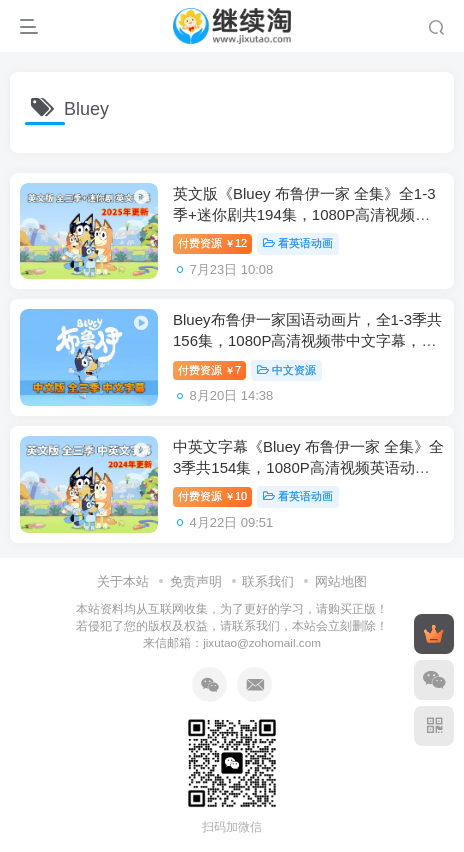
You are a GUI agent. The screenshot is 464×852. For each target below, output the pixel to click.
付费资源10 (212, 496)
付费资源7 (209, 370)
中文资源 (286, 370)
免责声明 (196, 581)
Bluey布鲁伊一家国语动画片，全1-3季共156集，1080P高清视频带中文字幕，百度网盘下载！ (307, 340)
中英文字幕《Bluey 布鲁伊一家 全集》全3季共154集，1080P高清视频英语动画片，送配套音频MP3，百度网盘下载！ (308, 467)
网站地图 (341, 581)
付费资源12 (212, 243)
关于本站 (123, 581)
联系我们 (268, 581)
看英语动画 (298, 243)
